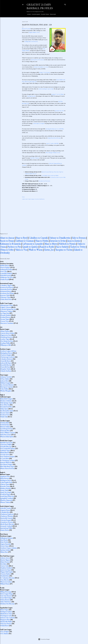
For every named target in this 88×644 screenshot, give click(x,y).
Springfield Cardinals (7, 498)
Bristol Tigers (4, 610)
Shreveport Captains (7, 387)
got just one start (60, 111)
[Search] (65, 4)
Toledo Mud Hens (6, 299)
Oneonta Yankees (6, 574)
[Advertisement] (44, 215)
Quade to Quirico (30, 247)
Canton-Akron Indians (7, 333)
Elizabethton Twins (6, 614)
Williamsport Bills (6, 345)
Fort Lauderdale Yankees (8, 448)
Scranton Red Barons (40, 199)
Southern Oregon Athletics (9, 548)
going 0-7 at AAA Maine (58, 94)
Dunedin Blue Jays (6, 446)
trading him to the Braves (31, 41)
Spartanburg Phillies (6, 528)
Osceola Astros (5, 454)
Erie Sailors (4, 564)
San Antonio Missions (7, 385)
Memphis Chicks (5, 369)
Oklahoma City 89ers (7, 277)
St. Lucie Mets (5, 458)
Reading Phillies (5, 343)
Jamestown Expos (6, 570)
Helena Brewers (5, 600)
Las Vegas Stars (5, 313)
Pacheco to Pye (14, 247)
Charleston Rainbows (7, 514)
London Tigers (5, 339)
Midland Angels (5, 383)
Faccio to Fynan (7, 241)
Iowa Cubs (4, 271)
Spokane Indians (5, 550)
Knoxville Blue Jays (6, 365)
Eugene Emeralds (6, 544)
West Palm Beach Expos (7, 466)
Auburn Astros (5, 558)
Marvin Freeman (26, 29)
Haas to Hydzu (42, 241)
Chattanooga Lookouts (7, 357)
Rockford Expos (5, 494)
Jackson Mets (4, 381)
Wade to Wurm (36, 250)
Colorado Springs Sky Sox (8, 309)
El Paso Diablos (5, 379)
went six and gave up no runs (46, 89)
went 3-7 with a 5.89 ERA (52, 143)
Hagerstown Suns (6, 335)
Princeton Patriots (6, 624)
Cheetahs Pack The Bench (44, 181)
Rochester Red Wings (7, 293)
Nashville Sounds (6, 275)
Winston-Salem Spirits (7, 437)
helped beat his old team (54, 138)
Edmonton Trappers (7, 311)
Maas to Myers (51, 244)
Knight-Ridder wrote (34, 32)
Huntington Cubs (6, 616)
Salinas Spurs (4, 409)
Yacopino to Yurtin (64, 250)
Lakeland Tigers (5, 450)
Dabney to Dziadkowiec (60, 238)
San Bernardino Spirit (7, 411)
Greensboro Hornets (7, 522)
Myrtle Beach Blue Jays (7, 524)
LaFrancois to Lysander (33, 244)
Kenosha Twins (5, 486)
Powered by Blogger (44, 639)
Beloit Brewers (5, 478)
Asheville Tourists (6, 508)
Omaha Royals (5, 279)
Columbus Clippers (6, 285)
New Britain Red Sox (7, 341)
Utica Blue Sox (5, 580)
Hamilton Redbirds (6, 568)
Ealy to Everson (79, 238)
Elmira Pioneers (5, 562)
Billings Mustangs (6, 592)
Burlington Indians (6, 612)
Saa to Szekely (62, 247)
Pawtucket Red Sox (6, 289)
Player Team (44, 14)
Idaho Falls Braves (6, 602)
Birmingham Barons (6, 353)
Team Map (52, 14)
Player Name (35, 14)
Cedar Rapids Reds (6, 482)
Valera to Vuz (21, 250)
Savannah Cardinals (6, 526)
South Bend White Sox (7, 496)
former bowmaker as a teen (41, 67)
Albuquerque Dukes (7, 305)
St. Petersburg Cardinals (8, 460)
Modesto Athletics (6, 401)
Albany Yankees (5, 331)
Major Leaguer (31, 199)
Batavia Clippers (5, 560)
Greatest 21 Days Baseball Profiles (40, 6)
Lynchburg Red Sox (6, 429)
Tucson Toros (5, 321)
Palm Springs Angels (7, 403)
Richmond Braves (6, 291)
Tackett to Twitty (78, 247)
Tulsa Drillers (4, 389)
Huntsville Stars (5, 367)
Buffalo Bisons (5, 265)
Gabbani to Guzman (25, 241)
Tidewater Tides (5, 297)
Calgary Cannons (6, 307)
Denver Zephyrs (5, 267)
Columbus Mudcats (6, 359)
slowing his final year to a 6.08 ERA (55, 129)
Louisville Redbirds (6, 273)
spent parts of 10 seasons (37, 60)
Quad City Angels (6, 492)
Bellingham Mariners (7, 538)
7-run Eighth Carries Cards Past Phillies (50, 176)
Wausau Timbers (5, 502)
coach (27, 199)
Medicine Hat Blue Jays (7, 604)
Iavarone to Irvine (58, 241)
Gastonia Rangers (6, 520)
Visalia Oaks (4, 417)
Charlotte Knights (6, 355)
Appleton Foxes (5, 476)
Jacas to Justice (74, 241)
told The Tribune (35, 158)
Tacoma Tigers (5, 319)
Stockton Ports (5, 415)
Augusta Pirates (5, 510)
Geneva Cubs (4, 566)
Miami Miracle (5, 452)
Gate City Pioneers (6, 596)
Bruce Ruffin (59, 80)
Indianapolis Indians (6, 269)
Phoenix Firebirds (6, 315)
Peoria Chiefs (4, 490)
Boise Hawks (4, 542)
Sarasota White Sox (6, 462)
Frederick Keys (5, 425)
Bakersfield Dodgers (6, 399)
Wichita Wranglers (6, 391)
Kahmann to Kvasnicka (10, 244)
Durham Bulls (5, 423)
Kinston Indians (5, 427)
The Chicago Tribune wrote (53, 153)
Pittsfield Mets (5, 576)
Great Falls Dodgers (6, 598)
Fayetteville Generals (7, 518)
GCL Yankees (4, 634)
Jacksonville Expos (6, 363)
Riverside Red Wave (6, 407)
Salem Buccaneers (6, 435)
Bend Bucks (4, 540)
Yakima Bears (4, 552)
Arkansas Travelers (6, 377)
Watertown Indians (6, 582)
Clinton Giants (5, 484)
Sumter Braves (5, 530)
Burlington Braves (6, 480)
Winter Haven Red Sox (7, 468)
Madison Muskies (6, 488)
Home (28, 14)
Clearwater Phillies (6, 445)
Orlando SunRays (6, 371)
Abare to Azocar (7, 238)
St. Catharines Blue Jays (7, 578)
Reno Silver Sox (5, 405)
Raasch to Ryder (47, 247)
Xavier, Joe (49, 250)
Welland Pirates (5, 584)
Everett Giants (5, 546)
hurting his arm (31, 96)
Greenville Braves (6, 361)
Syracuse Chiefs (5, 295)
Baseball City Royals (6, 443)
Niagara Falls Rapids (6, 572)
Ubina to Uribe (7, 250)
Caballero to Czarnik (38, 238)
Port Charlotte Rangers (7, 456)
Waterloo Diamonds (6, 500)
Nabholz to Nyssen (67, 244)
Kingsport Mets (5, 620)
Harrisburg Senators (6, 337)
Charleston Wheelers (7, 516)
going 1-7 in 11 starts (45, 72)
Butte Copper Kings (6, 594)
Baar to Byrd (22, 238)
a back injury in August (39, 123)
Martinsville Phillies (6, 622)
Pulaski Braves (5, 626)
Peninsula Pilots (5, 431)
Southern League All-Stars (8, 351)
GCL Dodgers (5, 632)
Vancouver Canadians (7, 323)
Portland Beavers (5, 317)
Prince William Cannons (8, 433)
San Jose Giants (5, 413)
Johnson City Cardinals (7, 618)
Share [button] (23, 197)
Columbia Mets (5, 512)
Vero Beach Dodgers (6, 464)
